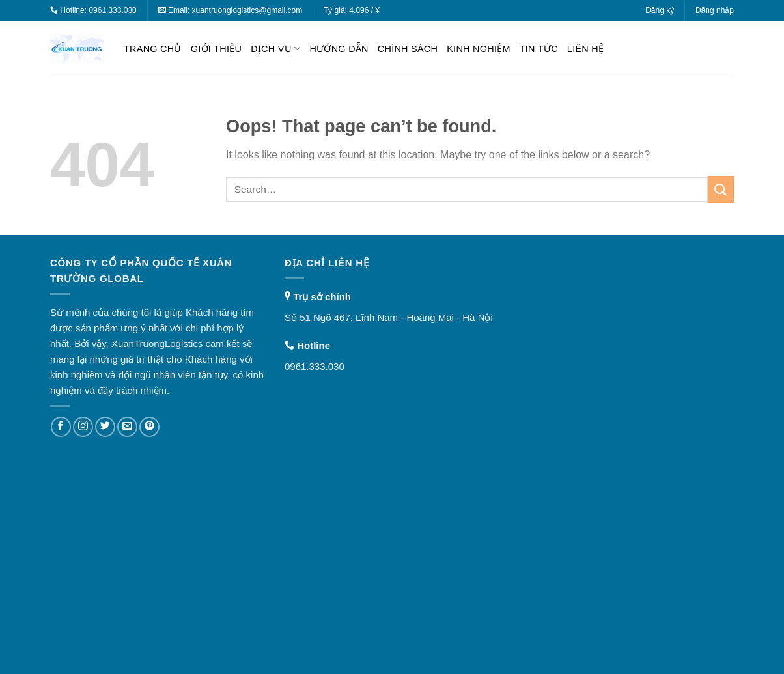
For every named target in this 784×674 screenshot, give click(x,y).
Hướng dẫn (339, 49)
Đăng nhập (715, 10)
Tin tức (539, 49)
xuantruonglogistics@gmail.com (247, 10)
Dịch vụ (275, 49)
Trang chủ (153, 49)
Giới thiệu (216, 49)
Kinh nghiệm (479, 49)
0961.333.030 (112, 10)
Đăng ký (660, 10)
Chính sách (408, 49)
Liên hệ (585, 49)
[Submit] (721, 189)
